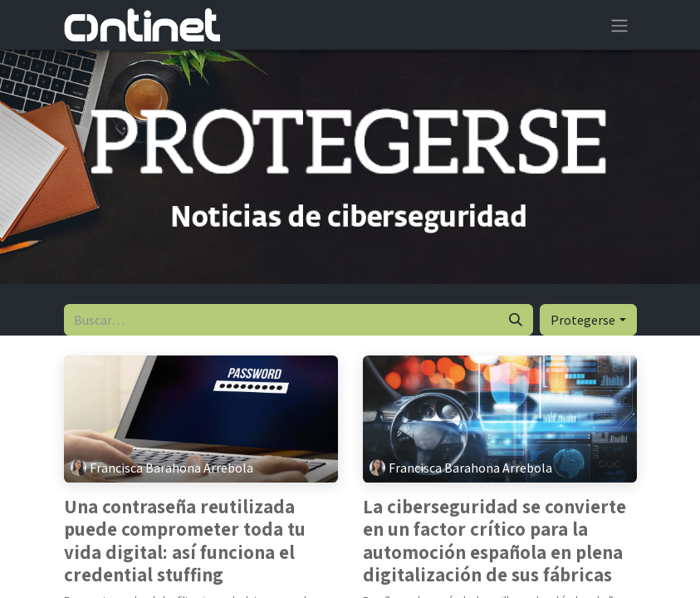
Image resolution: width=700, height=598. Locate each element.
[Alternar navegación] (619, 25)
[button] (588, 320)
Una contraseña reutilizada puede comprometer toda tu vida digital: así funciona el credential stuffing (185, 542)
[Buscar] (516, 320)
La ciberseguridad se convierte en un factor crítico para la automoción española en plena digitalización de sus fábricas (494, 542)
